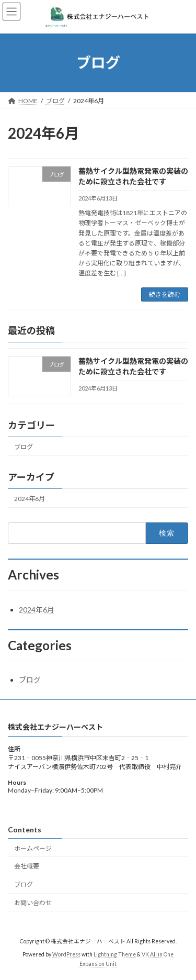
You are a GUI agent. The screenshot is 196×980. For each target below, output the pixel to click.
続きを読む (165, 294)
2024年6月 (30, 499)
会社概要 (27, 866)
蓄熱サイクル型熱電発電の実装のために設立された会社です (133, 367)
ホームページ (33, 848)
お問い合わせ (33, 903)
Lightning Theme (115, 954)
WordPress (66, 954)
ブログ (24, 447)
